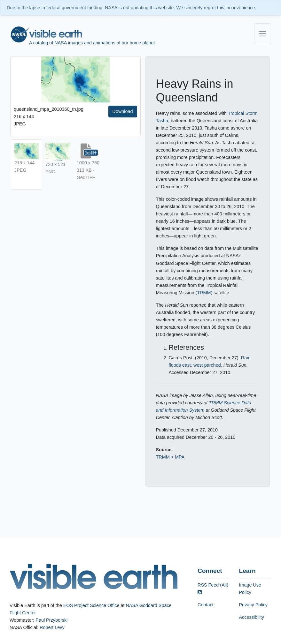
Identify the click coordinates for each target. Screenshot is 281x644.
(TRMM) (204, 293)
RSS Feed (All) (213, 588)
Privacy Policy (253, 605)
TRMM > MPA (170, 457)
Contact (206, 605)
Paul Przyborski (51, 620)
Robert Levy (52, 627)
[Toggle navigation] (263, 34)
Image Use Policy (250, 589)
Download (123, 111)
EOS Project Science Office (91, 605)
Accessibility (251, 617)
